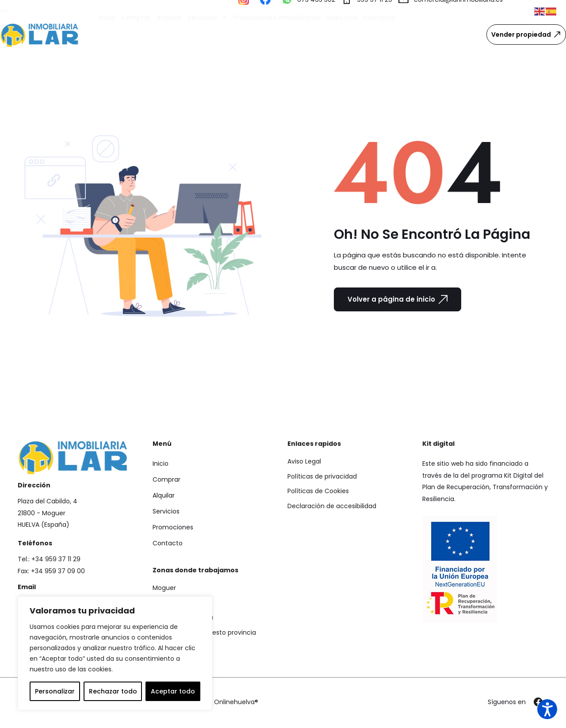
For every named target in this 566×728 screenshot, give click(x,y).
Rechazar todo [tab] (113, 691)
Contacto (379, 34)
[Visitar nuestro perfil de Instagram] (246, 11)
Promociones (173, 527)
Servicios (208, 34)
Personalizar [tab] (55, 691)
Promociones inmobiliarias (277, 34)
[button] (540, 11)
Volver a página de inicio (398, 300)
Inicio (107, 34)
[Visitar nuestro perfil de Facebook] (268, 11)
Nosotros (342, 34)
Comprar (136, 34)
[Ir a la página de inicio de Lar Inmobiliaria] (40, 35)
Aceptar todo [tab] (173, 691)
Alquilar (169, 34)
